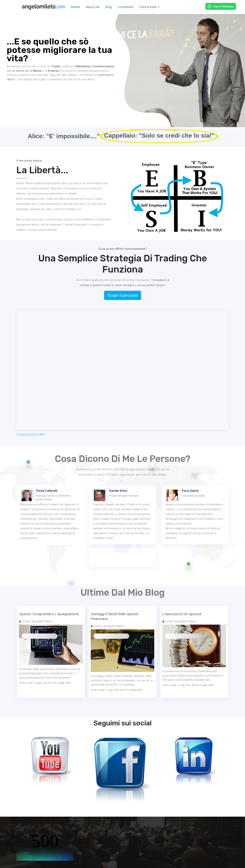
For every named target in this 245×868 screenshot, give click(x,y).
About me (93, 7)
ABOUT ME (19, 91)
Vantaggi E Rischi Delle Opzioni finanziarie (114, 616)
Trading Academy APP (31, 434)
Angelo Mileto (44, 621)
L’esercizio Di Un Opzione (182, 614)
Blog (109, 7)
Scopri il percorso (123, 295)
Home (75, 7)
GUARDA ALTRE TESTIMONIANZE (123, 557)
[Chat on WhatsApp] (221, 6)
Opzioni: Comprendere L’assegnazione (49, 614)
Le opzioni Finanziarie (40, 636)
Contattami (126, 7)
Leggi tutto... (65, 683)
